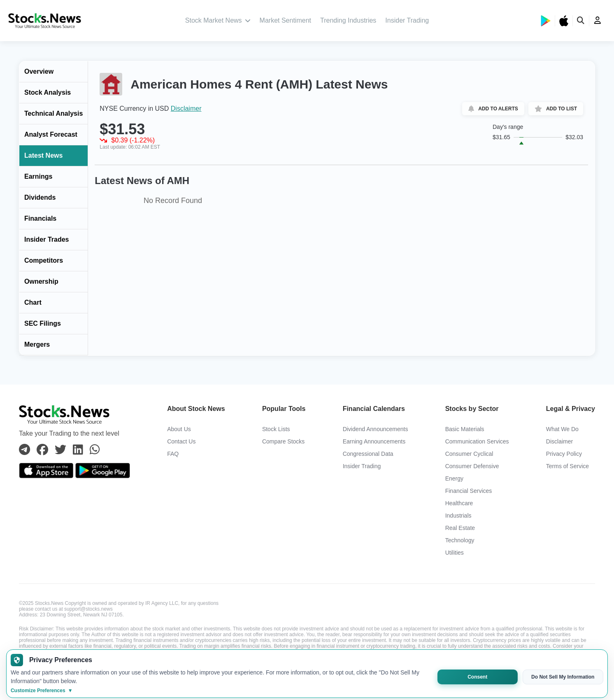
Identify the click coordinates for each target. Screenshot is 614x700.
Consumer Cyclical (469, 454)
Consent (477, 677)
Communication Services (477, 441)
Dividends (40, 197)
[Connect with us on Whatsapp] (95, 450)
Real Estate (460, 528)
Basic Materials (465, 429)
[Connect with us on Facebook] (42, 450)
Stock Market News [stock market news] (218, 20)
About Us (179, 429)
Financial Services (469, 491)
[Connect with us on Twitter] (60, 450)
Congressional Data (368, 454)
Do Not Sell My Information (563, 677)
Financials (40, 218)
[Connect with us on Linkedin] (78, 450)
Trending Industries (348, 20)
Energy (454, 478)
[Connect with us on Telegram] (24, 450)
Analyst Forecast (51, 134)
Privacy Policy (564, 454)
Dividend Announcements (376, 429)
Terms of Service (567, 466)
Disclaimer (186, 108)
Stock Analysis (48, 92)
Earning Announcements (374, 441)
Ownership (41, 281)
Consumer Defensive (472, 466)
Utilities (455, 553)
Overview (39, 71)
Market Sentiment (285, 20)
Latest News (43, 155)
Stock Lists (276, 429)
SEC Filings (43, 323)
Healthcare (459, 503)
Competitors (44, 260)
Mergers (37, 344)
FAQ (173, 454)
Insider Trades (47, 239)
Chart (33, 302)
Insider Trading (407, 20)
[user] (598, 21)
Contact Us (181, 441)
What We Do (562, 429)
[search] (581, 21)
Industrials (458, 516)
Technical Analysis (53, 113)
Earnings (38, 176)
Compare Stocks (283, 441)
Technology (460, 540)
